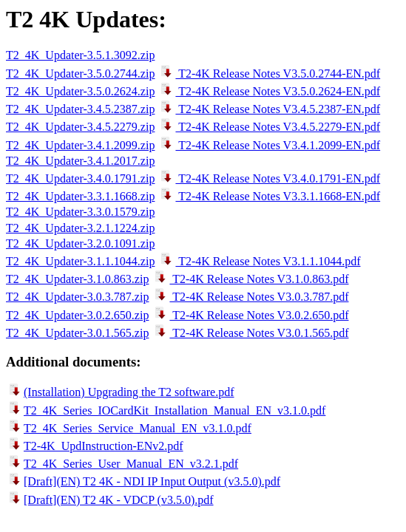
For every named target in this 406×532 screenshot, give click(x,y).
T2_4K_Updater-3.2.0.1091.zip (80, 243)
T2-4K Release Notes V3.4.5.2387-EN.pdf (269, 109)
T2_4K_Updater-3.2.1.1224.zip (80, 228)
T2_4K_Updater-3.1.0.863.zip (77, 279)
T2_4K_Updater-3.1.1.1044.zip (80, 261)
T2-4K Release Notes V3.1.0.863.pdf (250, 279)
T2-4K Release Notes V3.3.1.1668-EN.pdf (269, 196)
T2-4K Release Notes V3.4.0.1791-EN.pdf (269, 178)
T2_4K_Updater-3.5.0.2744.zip (80, 74)
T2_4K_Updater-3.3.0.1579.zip (80, 212)
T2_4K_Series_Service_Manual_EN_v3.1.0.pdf (129, 428)
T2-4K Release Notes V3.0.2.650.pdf (250, 315)
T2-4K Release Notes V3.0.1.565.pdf (250, 333)
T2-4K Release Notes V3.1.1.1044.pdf (259, 261)
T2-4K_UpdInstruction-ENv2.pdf (95, 446)
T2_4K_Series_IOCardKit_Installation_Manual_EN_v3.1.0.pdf (166, 410)
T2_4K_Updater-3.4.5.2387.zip (80, 109)
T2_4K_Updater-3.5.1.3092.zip (80, 55)
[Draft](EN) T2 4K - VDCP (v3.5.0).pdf (110, 500)
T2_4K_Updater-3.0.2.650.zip (77, 315)
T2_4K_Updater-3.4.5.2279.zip (80, 127)
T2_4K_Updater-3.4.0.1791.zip (80, 178)
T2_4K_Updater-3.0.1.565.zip (77, 333)
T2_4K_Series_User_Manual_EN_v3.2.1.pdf (122, 464)
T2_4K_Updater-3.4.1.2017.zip (80, 161)
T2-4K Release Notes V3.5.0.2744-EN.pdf (269, 74)
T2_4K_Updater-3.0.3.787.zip (77, 297)
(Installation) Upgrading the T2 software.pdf (120, 392)
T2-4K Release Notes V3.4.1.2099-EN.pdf (269, 145)
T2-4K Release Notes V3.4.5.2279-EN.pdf (269, 127)
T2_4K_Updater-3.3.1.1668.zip (80, 196)
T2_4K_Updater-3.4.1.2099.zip (80, 145)
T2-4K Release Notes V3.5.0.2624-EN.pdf (269, 91)
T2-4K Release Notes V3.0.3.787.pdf (250, 297)
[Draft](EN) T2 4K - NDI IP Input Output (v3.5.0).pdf (143, 481)
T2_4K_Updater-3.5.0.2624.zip (80, 91)
